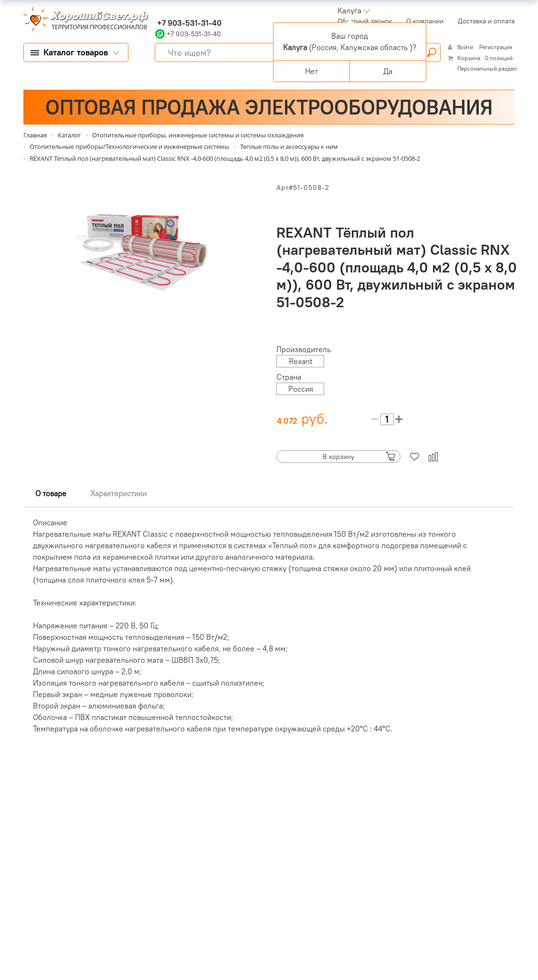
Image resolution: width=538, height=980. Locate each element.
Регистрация (496, 47)
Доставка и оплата (486, 21)
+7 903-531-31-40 (188, 23)
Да (388, 71)
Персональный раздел (487, 68)
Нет (311, 71)
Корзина (469, 58)
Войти (466, 47)
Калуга (349, 10)
